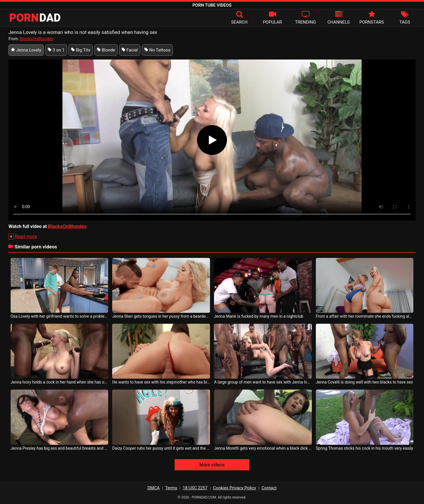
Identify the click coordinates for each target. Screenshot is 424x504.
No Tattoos (157, 50)
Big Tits (81, 50)
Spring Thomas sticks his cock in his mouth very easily (364, 448)
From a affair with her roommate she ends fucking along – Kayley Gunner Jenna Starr (365, 316)
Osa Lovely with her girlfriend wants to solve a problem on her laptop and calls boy (60, 316)
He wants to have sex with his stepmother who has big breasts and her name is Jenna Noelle (161, 382)
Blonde (106, 50)
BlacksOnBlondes (37, 39)
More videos (212, 465)
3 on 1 (56, 50)
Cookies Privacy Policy (234, 488)
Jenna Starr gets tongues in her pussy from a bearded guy (161, 316)
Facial (130, 50)
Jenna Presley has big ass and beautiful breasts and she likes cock (60, 448)
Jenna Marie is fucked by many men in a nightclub (259, 316)
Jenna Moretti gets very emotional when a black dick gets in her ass (263, 448)
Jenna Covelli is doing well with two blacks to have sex (364, 382)
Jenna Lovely (26, 50)
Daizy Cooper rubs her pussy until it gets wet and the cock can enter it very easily (161, 448)
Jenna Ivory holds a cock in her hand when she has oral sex (60, 382)
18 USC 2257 (195, 488)
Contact (269, 488)
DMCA (154, 488)
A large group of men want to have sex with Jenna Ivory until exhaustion (263, 382)
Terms (171, 488)
